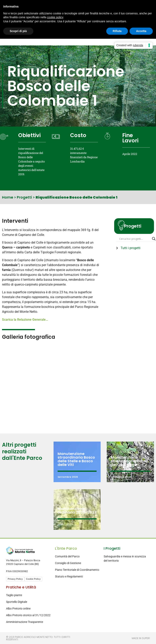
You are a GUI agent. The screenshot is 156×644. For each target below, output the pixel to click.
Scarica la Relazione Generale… (25, 320)
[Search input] (135, 239)
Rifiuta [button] (117, 31)
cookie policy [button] (55, 17)
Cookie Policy (33, 579)
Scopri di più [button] (18, 31)
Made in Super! (141, 638)
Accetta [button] (141, 31)
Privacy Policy (15, 579)
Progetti (24, 197)
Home (8, 197)
